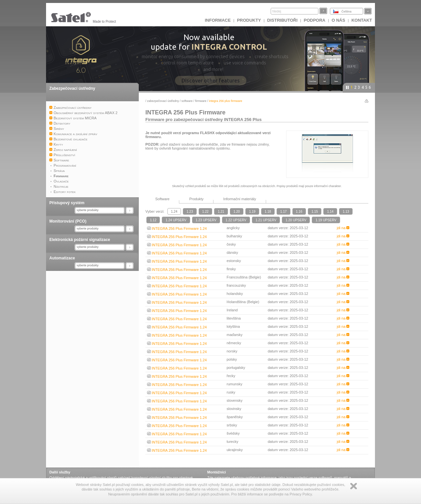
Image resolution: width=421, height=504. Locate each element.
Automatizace (62, 258)
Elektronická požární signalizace (80, 240)
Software (187, 101)
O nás (338, 20)
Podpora (315, 20)
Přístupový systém (67, 203)
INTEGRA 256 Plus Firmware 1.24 (177, 228)
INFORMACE (218, 20)
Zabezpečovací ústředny (72, 88)
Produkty (249, 20)
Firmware (201, 101)
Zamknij (354, 486)
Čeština (347, 12)
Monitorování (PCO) (68, 221)
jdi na (343, 228)
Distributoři (282, 20)
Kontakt (362, 20)
